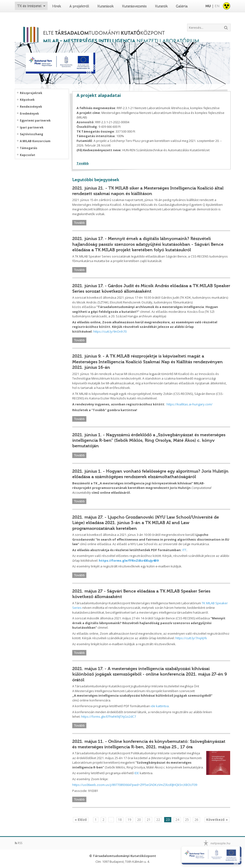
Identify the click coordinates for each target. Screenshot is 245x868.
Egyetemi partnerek (35, 121)
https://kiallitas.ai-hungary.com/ (189, 404)
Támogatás (29, 148)
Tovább (83, 163)
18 (120, 820)
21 (149, 820)
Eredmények (29, 114)
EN (217, 6)
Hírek (57, 6)
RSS (19, 843)
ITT (184, 550)
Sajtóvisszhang (31, 134)
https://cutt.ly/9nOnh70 (110, 331)
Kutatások (106, 6)
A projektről (79, 6)
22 (158, 820)
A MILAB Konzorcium (35, 141)
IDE (137, 773)
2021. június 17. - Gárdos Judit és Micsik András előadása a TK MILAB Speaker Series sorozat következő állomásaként (151, 288)
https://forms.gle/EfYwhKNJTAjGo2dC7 (109, 717)
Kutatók (161, 6)
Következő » (217, 820)
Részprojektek (31, 93)
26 (196, 820)
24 (177, 820)
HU (208, 6)
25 (187, 820)
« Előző (81, 820)
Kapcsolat (28, 155)
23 (168, 820)
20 (139, 820)
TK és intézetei (29, 6)
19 (129, 820)
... (111, 820)
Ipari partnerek (32, 128)
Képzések (27, 100)
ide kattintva (160, 706)
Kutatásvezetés (134, 6)
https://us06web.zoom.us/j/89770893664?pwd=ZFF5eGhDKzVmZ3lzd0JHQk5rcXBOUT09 (135, 785)
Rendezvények (31, 107)
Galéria (182, 6)
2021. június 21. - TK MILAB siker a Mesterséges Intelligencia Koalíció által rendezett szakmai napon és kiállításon (148, 191)
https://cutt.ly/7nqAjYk (191, 638)
